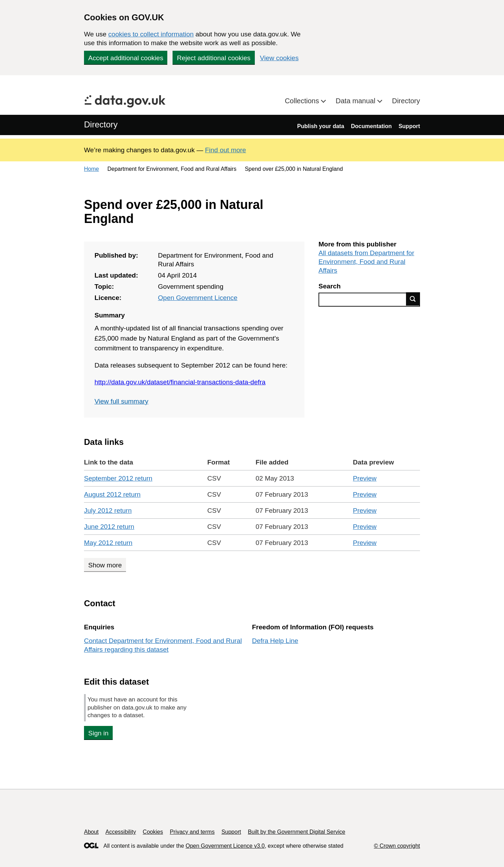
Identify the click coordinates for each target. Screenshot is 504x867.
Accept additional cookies (126, 58)
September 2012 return (118, 478)
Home (92, 169)
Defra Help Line (275, 641)
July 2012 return (108, 511)
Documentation (371, 126)
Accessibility (121, 832)
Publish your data (321, 126)
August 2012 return (112, 494)
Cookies (153, 832)
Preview (365, 478)
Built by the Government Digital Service (296, 832)
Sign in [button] (98, 733)
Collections (303, 101)
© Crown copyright (397, 846)
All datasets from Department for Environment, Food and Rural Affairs (366, 262)
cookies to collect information (151, 34)
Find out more (226, 150)
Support (409, 126)
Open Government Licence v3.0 (225, 846)
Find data (413, 299)
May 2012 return (108, 543)
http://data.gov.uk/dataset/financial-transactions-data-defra (180, 382)
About (91, 832)
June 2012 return (109, 527)
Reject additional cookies (213, 58)
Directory (406, 101)
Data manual (356, 101)
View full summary (121, 401)
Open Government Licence (198, 298)
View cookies (279, 58)
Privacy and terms (192, 832)
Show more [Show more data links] (105, 565)
